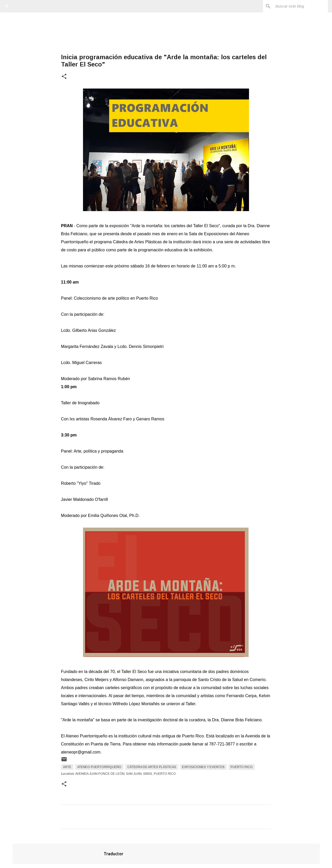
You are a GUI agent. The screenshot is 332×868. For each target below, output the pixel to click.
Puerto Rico (242, 767)
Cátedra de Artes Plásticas (152, 767)
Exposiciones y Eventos (203, 767)
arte (67, 767)
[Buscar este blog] (301, 6)
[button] (64, 77)
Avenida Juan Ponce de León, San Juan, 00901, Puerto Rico (126, 774)
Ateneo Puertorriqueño (99, 767)
